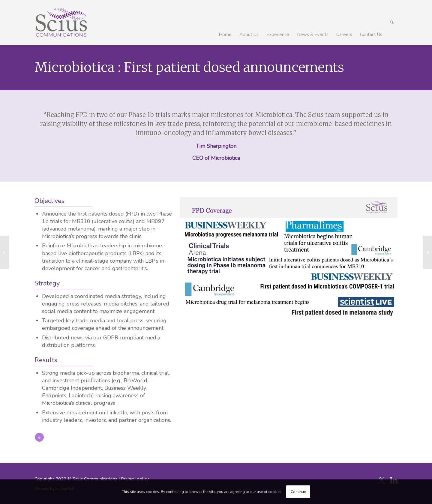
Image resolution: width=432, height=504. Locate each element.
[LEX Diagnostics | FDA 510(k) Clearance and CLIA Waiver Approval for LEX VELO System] (427, 252)
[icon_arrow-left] (39, 437)
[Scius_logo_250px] (61, 22)
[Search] (392, 22)
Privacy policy (135, 479)
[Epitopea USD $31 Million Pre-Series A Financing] (5, 252)
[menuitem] (225, 22)
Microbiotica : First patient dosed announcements (189, 67)
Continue (298, 492)
